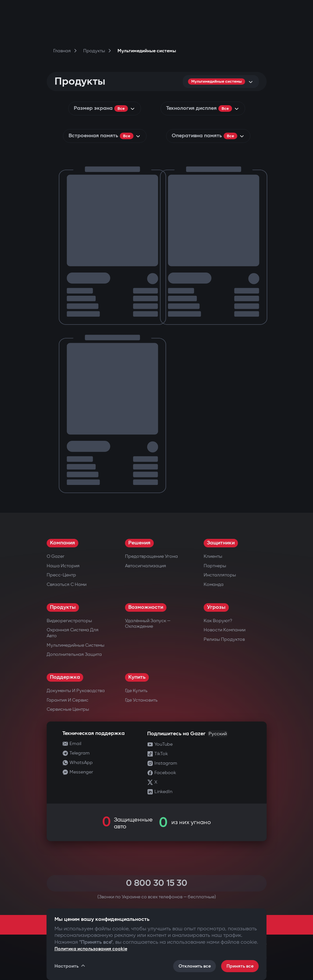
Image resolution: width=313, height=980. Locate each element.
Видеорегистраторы (69, 621)
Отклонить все (195, 966)
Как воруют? (218, 621)
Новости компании (225, 630)
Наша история (63, 566)
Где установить (141, 700)
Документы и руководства (76, 691)
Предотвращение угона (151, 556)
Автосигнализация (146, 566)
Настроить (70, 966)
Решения (139, 543)
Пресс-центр (61, 575)
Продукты (63, 607)
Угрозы (216, 607)
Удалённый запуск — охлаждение (148, 624)
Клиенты (213, 556)
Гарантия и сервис (68, 700)
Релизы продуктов (224, 639)
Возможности (146, 607)
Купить (137, 677)
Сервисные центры (68, 709)
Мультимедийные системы (76, 645)
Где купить (136, 691)
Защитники (221, 543)
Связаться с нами (67, 584)
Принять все (240, 966)
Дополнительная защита (74, 654)
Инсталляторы (220, 575)
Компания (63, 543)
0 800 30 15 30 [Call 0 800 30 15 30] (157, 883)
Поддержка (65, 677)
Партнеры (215, 566)
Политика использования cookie (91, 949)
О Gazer (55, 556)
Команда (214, 584)
